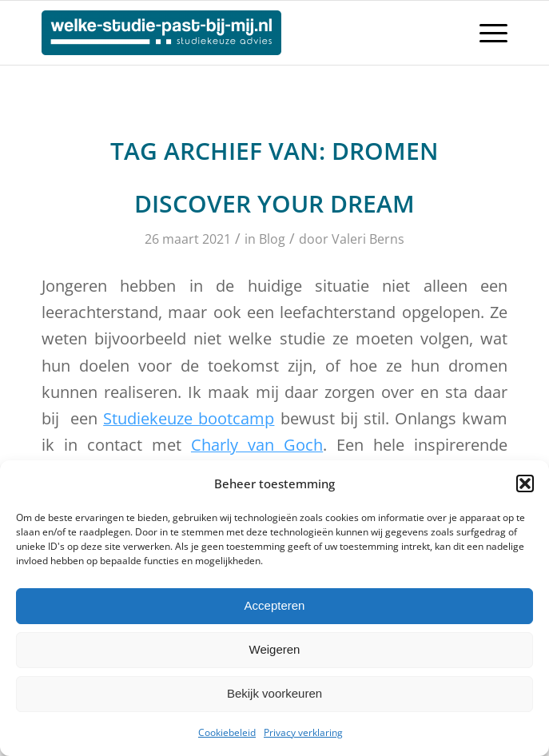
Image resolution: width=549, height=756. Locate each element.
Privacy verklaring (303, 732)
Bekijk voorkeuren (274, 693)
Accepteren (275, 605)
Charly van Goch (257, 445)
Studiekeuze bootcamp (189, 418)
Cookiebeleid (227, 732)
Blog (272, 239)
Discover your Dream (274, 203)
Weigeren (275, 649)
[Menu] (485, 33)
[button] (525, 483)
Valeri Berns (368, 239)
